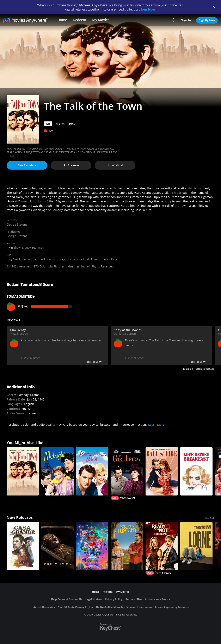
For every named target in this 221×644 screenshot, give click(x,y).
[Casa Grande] (23, 546)
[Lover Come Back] (92, 471)
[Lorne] (196, 546)
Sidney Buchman (33, 248)
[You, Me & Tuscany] (127, 546)
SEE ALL (210, 518)
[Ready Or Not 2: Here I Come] (162, 548)
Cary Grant (13, 259)
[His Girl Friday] (127, 473)
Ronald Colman (47, 259)
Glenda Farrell (90, 259)
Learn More (156, 425)
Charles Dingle (110, 259)
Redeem (80, 20)
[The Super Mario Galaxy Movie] (92, 546)
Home (62, 20)
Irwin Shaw (14, 248)
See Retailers (27, 165)
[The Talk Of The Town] (23, 471)
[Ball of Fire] (162, 471)
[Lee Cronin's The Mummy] (57, 546)
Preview (71, 165)
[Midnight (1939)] (57, 471)
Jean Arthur (29, 259)
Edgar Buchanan (69, 259)
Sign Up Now (207, 20)
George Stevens (17, 224)
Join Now (148, 9)
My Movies (101, 20)
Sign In (186, 20)
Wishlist (115, 165)
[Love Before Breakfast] (196, 471)
